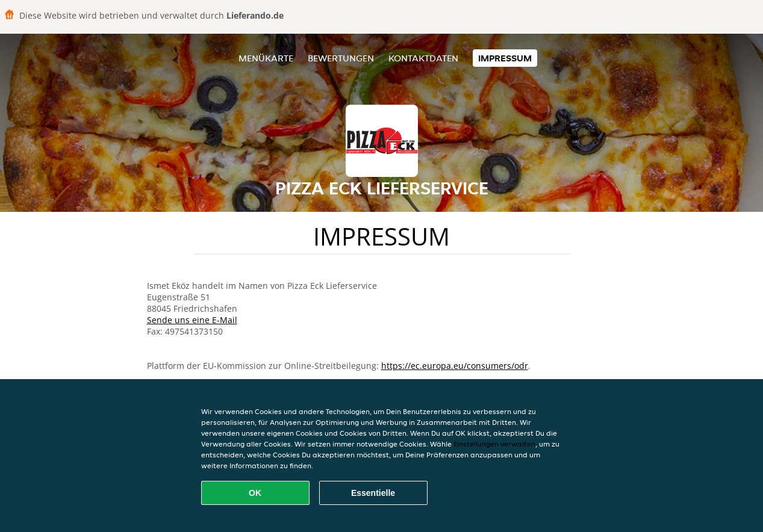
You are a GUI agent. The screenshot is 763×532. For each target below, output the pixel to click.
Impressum (505, 58)
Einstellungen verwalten (494, 444)
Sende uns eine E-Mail (192, 320)
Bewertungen (341, 58)
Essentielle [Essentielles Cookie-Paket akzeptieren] (373, 493)
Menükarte (266, 58)
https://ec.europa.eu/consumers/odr (455, 366)
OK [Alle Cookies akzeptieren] (255, 493)
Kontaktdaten (423, 58)
